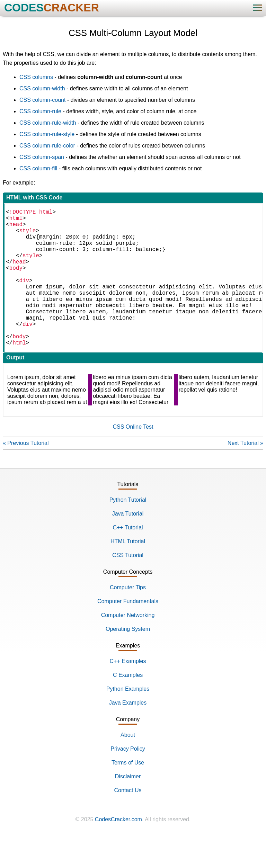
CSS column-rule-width (48, 123)
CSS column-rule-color (47, 146)
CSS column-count (42, 100)
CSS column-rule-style (47, 134)
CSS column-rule (40, 111)
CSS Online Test (133, 457)
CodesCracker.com (118, 850)
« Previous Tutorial (26, 473)
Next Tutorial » (245, 473)
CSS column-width (42, 88)
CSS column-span (42, 157)
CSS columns (36, 77)
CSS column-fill (38, 168)
